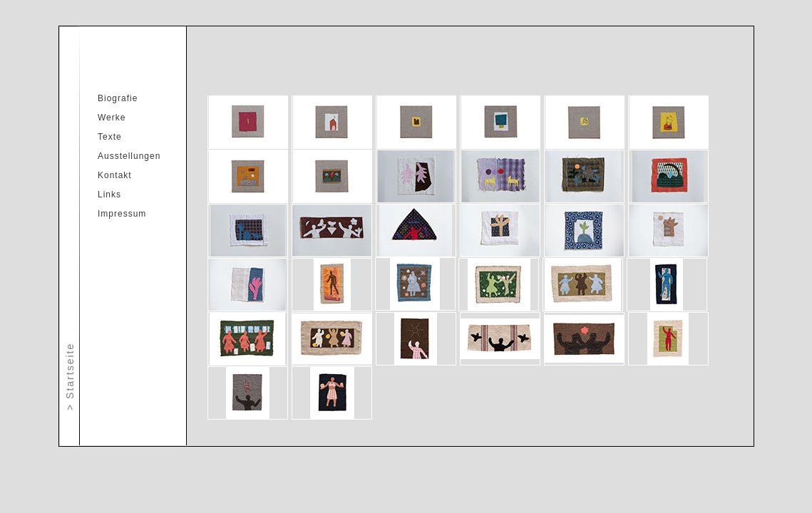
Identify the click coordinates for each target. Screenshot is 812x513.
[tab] (248, 122)
